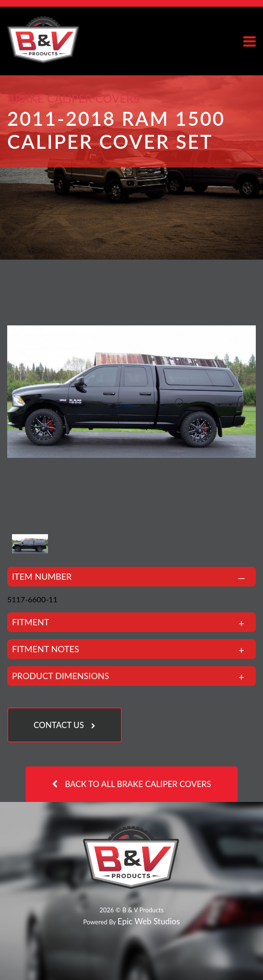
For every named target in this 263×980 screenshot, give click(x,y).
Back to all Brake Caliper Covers (138, 784)
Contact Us (59, 725)
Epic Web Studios (149, 921)
